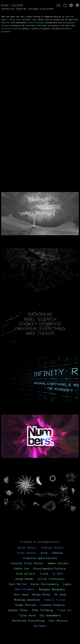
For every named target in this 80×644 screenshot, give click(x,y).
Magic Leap (31, 20)
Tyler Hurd (27, 615)
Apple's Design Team (11, 20)
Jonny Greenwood (36, 23)
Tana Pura (6, 23)
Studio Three (18, 610)
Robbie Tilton (55, 600)
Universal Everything (11, 28)
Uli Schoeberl (50, 615)
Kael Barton (18, 584)
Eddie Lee (22, 568)
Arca (44, 553)
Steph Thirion (26, 605)
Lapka (67, 584)
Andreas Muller (53, 548)
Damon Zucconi (58, 563)
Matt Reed (21, 594)
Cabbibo (57, 553)
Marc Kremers (25, 589)
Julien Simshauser (51, 579)
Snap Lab (69, 17)
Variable (40, 626)
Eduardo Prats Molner (27, 563)
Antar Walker (27, 553)
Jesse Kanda (24, 579)
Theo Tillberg (42, 610)
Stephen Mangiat (53, 605)
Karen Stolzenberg (45, 584)
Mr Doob (60, 594)
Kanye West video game (36, 26)
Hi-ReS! (58, 574)
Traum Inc (65, 610)
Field (44, 574)
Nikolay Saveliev (27, 600)
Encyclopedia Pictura (49, 568)
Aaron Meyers (27, 548)
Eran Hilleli (26, 574)
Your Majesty (58, 621)
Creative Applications (40, 558)
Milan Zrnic (42, 594)
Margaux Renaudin (52, 589)
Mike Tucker (12, 5)
